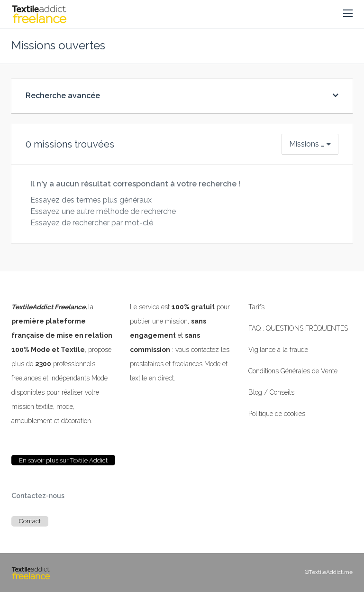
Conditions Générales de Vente (293, 371)
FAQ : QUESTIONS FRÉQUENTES (298, 328)
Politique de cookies (277, 414)
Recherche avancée (63, 96)
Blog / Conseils (271, 392)
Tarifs (256, 307)
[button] (348, 14)
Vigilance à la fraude (278, 350)
